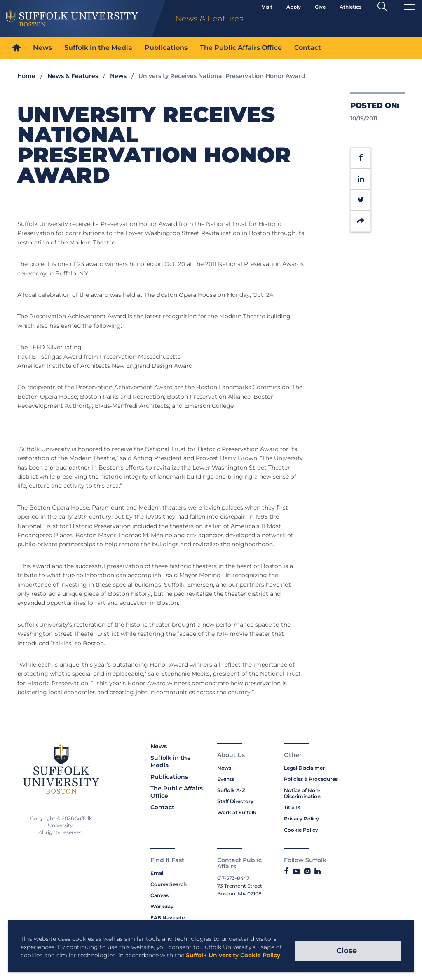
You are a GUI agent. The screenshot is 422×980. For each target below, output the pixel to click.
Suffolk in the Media (98, 48)
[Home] (16, 48)
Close (347, 951)
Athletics (350, 7)
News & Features (73, 76)
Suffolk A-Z (231, 790)
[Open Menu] (409, 7)
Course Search (169, 884)
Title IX (292, 807)
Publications (166, 48)
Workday (162, 906)
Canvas (159, 895)
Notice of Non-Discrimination (302, 793)
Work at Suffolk (237, 812)
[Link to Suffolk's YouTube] (296, 872)
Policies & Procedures (311, 779)
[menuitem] (16, 48)
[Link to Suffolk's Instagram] (307, 872)
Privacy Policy (301, 819)
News (42, 48)
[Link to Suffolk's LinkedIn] (318, 872)
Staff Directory (235, 801)
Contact (308, 48)
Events (226, 779)
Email (157, 873)
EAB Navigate (168, 918)
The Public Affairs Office (241, 48)
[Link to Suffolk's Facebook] (286, 872)
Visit (267, 7)
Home (26, 76)
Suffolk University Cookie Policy (233, 955)
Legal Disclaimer (304, 768)
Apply (294, 7)
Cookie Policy (301, 830)
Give (320, 7)
